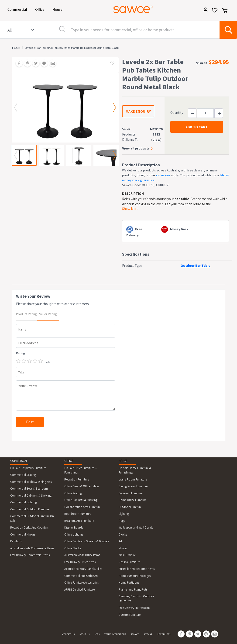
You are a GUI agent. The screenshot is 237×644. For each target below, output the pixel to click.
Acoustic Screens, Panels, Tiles (83, 569)
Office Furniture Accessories (81, 583)
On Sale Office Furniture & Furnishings (81, 470)
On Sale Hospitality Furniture (28, 468)
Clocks (123, 534)
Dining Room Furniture (133, 486)
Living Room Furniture (133, 479)
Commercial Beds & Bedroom (29, 489)
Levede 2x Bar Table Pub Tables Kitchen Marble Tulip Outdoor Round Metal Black (72, 48)
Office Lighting (74, 534)
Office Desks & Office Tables (82, 486)
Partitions (16, 541)
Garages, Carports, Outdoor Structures (136, 599)
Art (120, 541)
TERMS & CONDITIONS (115, 634)
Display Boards (74, 527)
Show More (130, 209)
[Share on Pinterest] (26, 64)
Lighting (124, 514)
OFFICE (69, 461)
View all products (136, 148)
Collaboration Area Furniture (82, 507)
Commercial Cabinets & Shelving (31, 496)
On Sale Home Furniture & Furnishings (135, 470)
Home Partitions (129, 583)
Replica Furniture (129, 562)
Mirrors (123, 548)
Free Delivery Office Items (80, 562)
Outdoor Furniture (130, 507)
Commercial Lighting (24, 502)
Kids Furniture (127, 555)
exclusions (163, 175)
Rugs (122, 521)
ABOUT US (84, 634)
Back (17, 48)
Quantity (177, 113)
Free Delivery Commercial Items (30, 555)
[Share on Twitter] (34, 64)
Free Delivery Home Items (134, 608)
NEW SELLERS (164, 634)
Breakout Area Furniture (79, 521)
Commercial (18, 9)
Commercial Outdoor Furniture (30, 509)
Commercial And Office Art (81, 576)
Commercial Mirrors (23, 534)
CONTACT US (69, 634)
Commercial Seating (23, 475)
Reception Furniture (77, 479)
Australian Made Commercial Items (32, 548)
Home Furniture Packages (135, 576)
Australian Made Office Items (82, 555)
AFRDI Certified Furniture (79, 590)
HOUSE (123, 461)
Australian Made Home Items (137, 569)
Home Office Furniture (132, 500)
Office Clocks (73, 548)
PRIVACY (135, 634)
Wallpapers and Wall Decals (136, 527)
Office (41, 9)
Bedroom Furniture (131, 493)
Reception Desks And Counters (29, 527)
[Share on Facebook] (17, 64)
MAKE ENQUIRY (138, 111)
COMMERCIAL (19, 461)
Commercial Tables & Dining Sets (31, 482)
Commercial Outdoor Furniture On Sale (32, 518)
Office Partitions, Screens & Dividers (87, 541)
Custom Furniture (130, 615)
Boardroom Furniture (78, 514)
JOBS (97, 634)
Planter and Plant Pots (133, 590)
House (58, 9)
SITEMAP (148, 634)
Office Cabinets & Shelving (81, 500)
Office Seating (73, 493)
